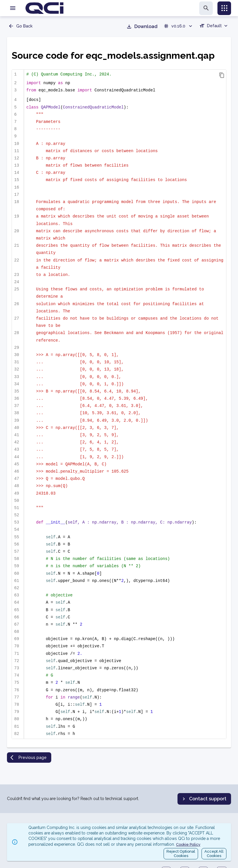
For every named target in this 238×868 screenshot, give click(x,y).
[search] (206, 8)
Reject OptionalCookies (181, 854)
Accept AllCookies (214, 854)
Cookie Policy (188, 844)
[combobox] (214, 27)
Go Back (20, 26)
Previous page (29, 758)
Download (142, 27)
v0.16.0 (178, 26)
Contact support (204, 799)
